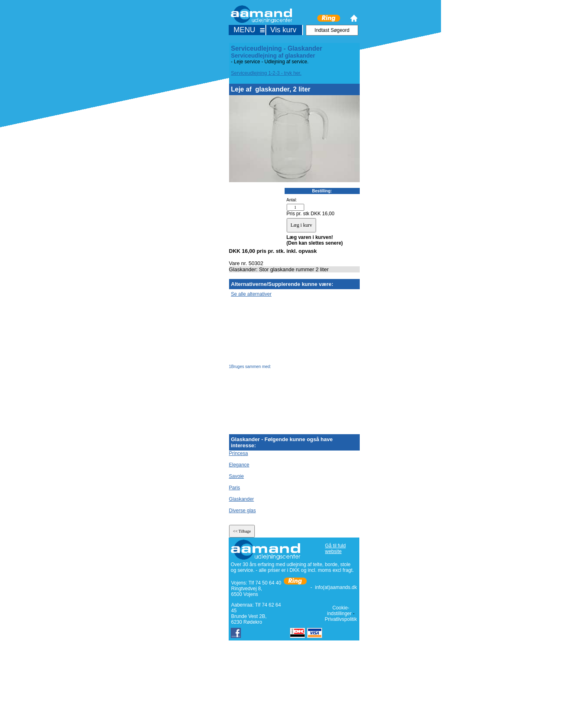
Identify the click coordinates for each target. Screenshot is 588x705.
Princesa (239, 453)
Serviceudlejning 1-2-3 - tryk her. (266, 73)
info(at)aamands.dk (336, 587)
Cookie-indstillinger (339, 611)
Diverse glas (243, 511)
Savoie (237, 476)
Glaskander (242, 499)
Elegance (239, 465)
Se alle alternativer (251, 294)
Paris (235, 488)
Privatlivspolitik (341, 619)
